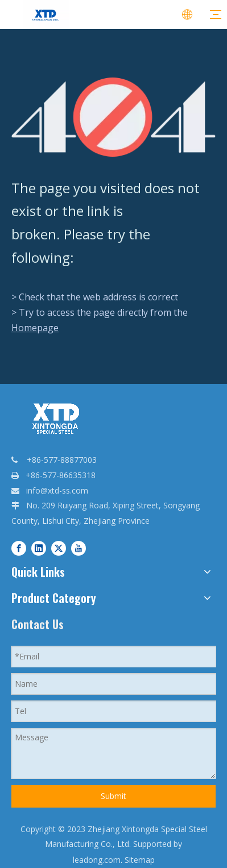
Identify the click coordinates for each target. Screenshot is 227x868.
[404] (113, 117)
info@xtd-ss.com (57, 490)
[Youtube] (79, 547)
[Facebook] (19, 547)
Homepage (35, 328)
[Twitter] (59, 547)
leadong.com (97, 860)
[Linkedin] (39, 547)
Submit (113, 796)
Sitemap (140, 860)
